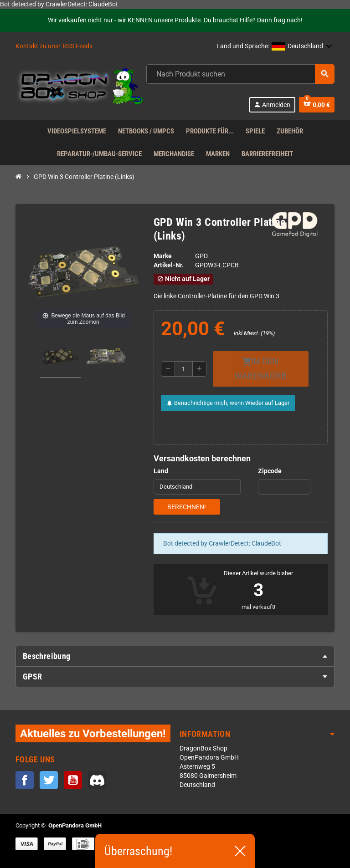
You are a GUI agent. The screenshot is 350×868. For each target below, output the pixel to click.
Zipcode (270, 471)
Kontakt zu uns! (38, 46)
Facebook (25, 780)
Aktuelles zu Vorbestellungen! (93, 733)
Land (161, 471)
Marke (163, 256)
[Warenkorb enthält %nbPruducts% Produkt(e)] (317, 105)
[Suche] (240, 74)
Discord (97, 780)
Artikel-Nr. (169, 265)
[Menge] (184, 369)
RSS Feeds (78, 46)
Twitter (49, 780)
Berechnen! (187, 507)
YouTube (73, 780)
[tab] (175, 656)
